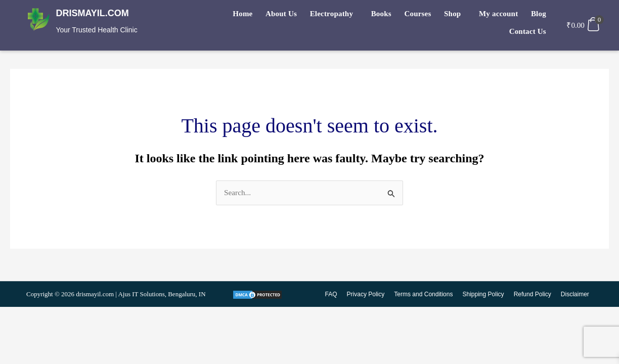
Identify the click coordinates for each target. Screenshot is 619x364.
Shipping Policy (484, 295)
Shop (412, 16)
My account (455, 16)
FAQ (334, 295)
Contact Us (529, 16)
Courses (381, 16)
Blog (493, 16)
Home (217, 16)
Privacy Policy (368, 295)
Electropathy (300, 16)
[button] (302, 16)
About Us (252, 16)
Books (346, 16)
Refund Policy (533, 295)
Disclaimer (575, 295)
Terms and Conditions (425, 295)
